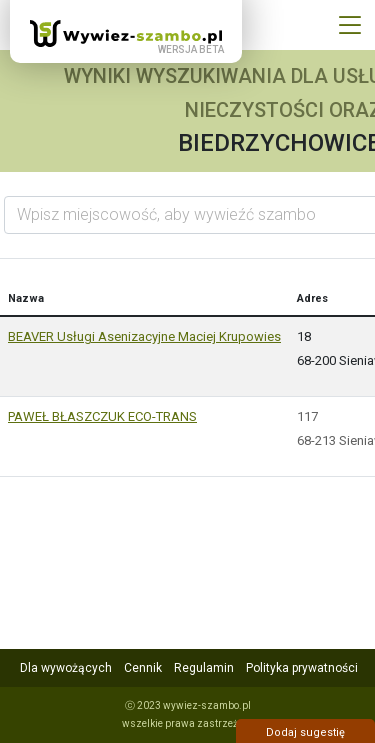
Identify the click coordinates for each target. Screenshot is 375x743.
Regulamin (204, 668)
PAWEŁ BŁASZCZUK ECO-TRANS (102, 416)
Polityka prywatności (302, 668)
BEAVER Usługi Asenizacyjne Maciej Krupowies (144, 336)
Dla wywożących (66, 668)
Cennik (143, 668)
